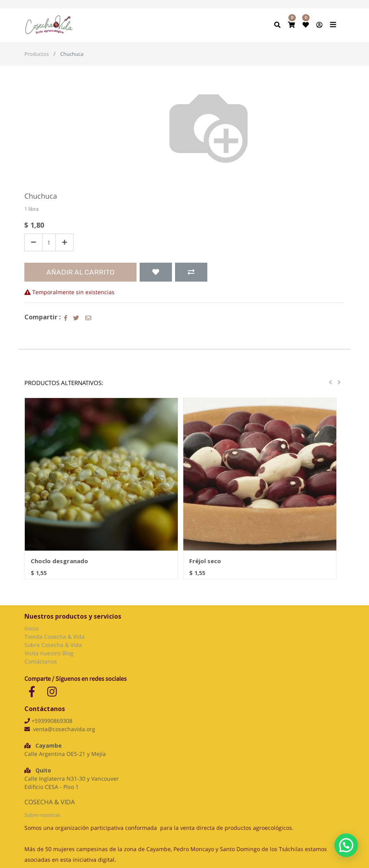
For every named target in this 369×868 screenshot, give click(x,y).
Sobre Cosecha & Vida (53, 645)
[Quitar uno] (33, 242)
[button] (156, 272)
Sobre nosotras (42, 815)
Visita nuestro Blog (50, 653)
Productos (37, 54)
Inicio (31, 628)
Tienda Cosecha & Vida (54, 637)
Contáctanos (41, 661)
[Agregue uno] (65, 242)
